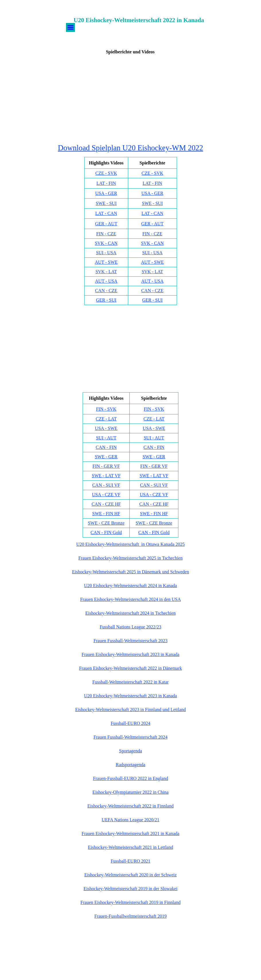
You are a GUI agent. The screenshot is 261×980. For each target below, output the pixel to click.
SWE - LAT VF (106, 476)
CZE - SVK (106, 173)
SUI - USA (106, 253)
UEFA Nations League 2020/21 (130, 820)
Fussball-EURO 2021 (130, 861)
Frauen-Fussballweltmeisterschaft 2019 (130, 916)
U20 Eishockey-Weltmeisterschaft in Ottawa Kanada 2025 (130, 544)
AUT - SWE (106, 262)
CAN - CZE (106, 291)
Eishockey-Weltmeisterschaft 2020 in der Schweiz (130, 875)
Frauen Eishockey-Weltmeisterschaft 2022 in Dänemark (131, 668)
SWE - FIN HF (106, 514)
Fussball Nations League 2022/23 (131, 627)
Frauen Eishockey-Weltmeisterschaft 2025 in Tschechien (130, 558)
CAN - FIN (106, 447)
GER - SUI (106, 300)
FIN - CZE (106, 234)
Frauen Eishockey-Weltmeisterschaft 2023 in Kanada (131, 654)
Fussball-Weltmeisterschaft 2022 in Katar (130, 682)
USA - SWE (106, 428)
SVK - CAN (106, 243)
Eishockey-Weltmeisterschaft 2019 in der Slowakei (130, 889)
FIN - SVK (106, 409)
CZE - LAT (106, 419)
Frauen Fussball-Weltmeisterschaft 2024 (130, 737)
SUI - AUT (106, 438)
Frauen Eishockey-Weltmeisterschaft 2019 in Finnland (131, 902)
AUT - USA (106, 281)
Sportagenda (130, 751)
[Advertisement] (130, 98)
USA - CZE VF (106, 495)
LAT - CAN (106, 213)
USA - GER (106, 193)
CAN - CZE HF (106, 504)
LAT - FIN (106, 183)
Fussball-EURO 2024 (130, 723)
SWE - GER (106, 457)
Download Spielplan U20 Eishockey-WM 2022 (130, 148)
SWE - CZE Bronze (106, 523)
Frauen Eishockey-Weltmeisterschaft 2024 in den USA (130, 599)
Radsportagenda (130, 765)
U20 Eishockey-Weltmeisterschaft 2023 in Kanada (130, 696)
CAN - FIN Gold (106, 532)
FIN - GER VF (106, 466)
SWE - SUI (106, 203)
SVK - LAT (106, 272)
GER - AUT (106, 224)
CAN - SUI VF (106, 485)
